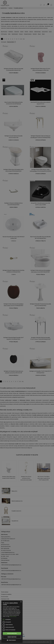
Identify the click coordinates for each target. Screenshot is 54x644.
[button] (12, 640)
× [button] (21, 602)
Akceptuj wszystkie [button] (12, 633)
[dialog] (27, 322)
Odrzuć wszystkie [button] (12, 637)
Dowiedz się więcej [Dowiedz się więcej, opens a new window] (13, 616)
